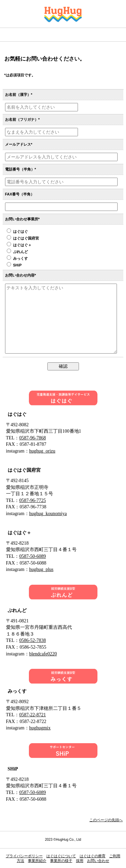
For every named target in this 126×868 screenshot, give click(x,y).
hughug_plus (41, 569)
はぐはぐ (63, 14)
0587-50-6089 (32, 556)
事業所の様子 (61, 861)
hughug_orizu (42, 451)
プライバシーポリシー (24, 856)
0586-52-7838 (32, 640)
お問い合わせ (98, 861)
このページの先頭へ (106, 820)
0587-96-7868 (32, 438)
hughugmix (40, 728)
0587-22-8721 (32, 715)
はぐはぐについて (61, 856)
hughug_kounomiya (48, 514)
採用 (80, 861)
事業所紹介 (37, 861)
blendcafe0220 (43, 654)
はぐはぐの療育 (93, 856)
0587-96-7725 (32, 500)
